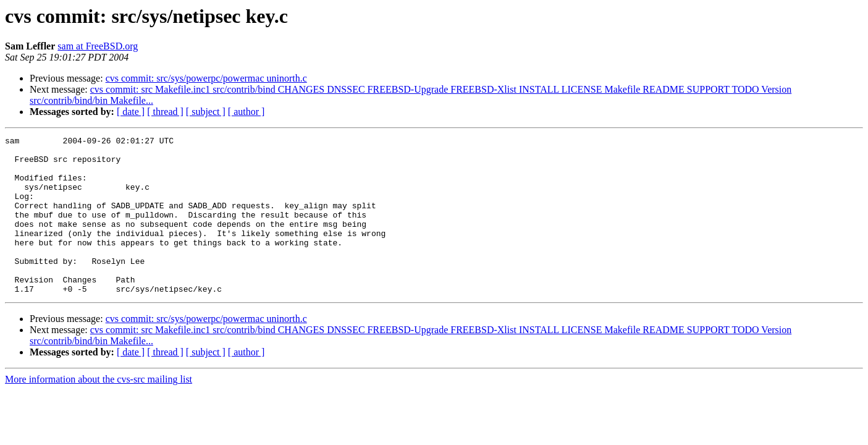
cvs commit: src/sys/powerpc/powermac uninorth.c (206, 78)
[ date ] (131, 112)
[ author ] (246, 112)
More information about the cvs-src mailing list (99, 411)
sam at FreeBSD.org (98, 46)
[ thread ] (165, 112)
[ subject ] (206, 112)
